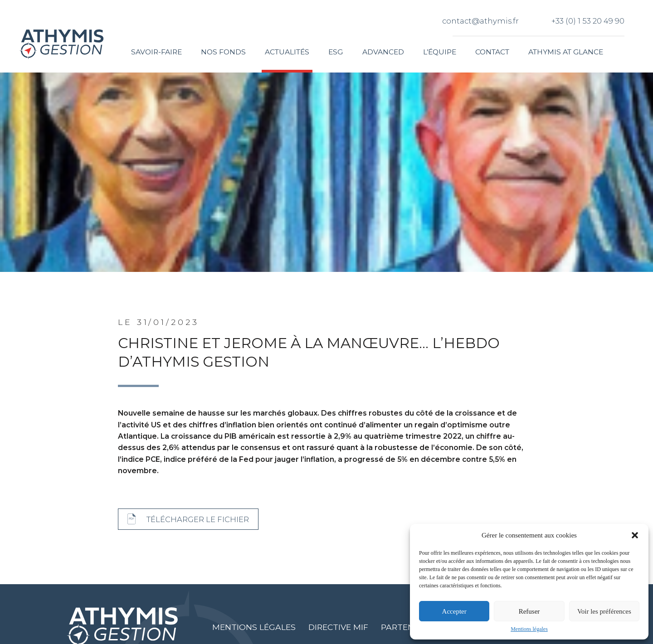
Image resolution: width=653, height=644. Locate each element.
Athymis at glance (566, 52)
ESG (336, 52)
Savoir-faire (156, 52)
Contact (492, 52)
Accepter (454, 611)
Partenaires (409, 627)
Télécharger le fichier (198, 519)
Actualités (287, 52)
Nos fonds (223, 52)
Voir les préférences (604, 611)
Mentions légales (529, 629)
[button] (635, 535)
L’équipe (440, 52)
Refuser (529, 611)
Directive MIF (338, 627)
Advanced (383, 52)
